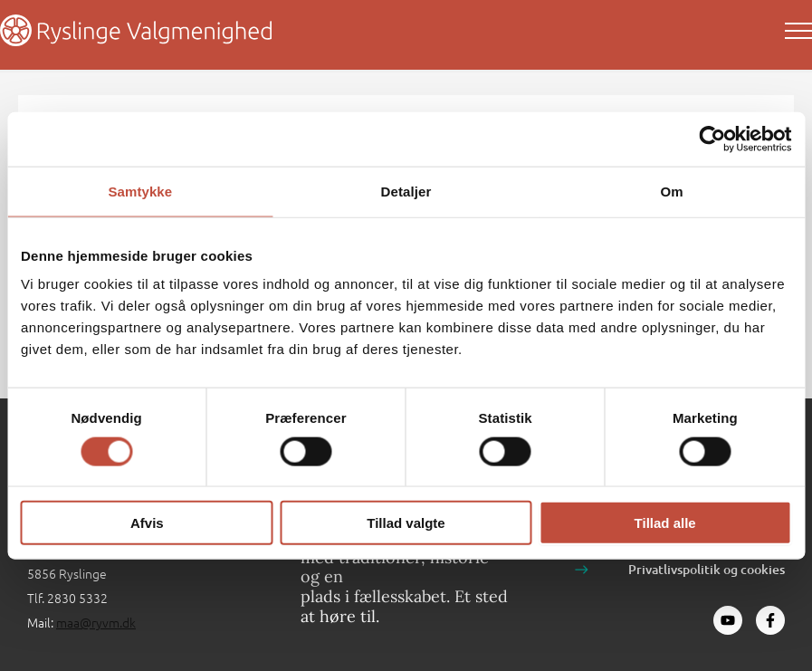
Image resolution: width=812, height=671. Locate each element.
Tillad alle (665, 523)
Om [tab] (672, 191)
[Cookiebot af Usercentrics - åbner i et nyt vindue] (712, 139)
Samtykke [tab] (140, 191)
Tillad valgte (406, 523)
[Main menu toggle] (798, 31)
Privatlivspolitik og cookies (707, 569)
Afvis (147, 523)
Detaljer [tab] (406, 191)
